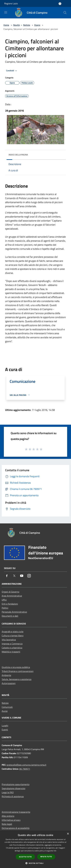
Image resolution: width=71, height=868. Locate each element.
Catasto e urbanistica (12, 648)
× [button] (68, 834)
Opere (37, 25)
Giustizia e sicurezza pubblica (16, 667)
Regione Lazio (11, 3)
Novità (16, 25)
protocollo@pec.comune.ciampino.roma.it (27, 765)
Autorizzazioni (9, 683)
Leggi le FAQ (8, 792)
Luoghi (5, 726)
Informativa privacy (11, 820)
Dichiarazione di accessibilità (16, 828)
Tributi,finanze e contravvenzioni (18, 671)
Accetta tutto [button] (25, 857)
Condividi (12, 71)
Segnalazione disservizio (13, 788)
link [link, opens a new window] (55, 851)
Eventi (5, 730)
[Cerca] (65, 13)
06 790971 (25, 769)
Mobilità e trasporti (11, 652)
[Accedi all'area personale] (60, 4)
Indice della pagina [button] (18, 155)
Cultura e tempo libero (13, 636)
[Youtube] (22, 576)
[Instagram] (29, 576)
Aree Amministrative (12, 596)
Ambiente (6, 675)
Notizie (27, 25)
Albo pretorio (8, 816)
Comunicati (7, 707)
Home (6, 25)
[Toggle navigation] (6, 12)
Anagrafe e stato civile (13, 632)
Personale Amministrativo (14, 612)
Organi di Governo (10, 592)
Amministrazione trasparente (16, 812)
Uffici (4, 600)
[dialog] (35, 849)
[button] (35, 863)
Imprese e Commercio (12, 644)
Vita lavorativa (9, 640)
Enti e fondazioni (10, 604)
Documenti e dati (10, 616)
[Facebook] (7, 576)
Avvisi (5, 711)
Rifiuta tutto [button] (46, 857)
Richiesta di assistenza (13, 796)
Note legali (7, 824)
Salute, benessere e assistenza (17, 679)
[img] (61, 154)
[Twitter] (14, 576)
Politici (5, 608)
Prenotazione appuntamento (16, 784)
